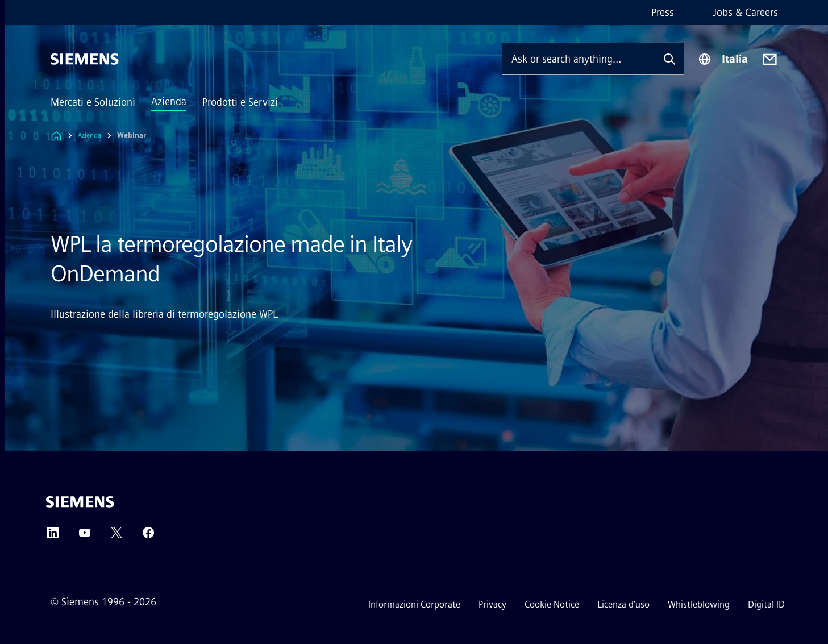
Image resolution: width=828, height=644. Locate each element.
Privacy (492, 604)
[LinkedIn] (53, 536)
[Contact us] (770, 59)
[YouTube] (85, 536)
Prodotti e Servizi (240, 102)
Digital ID (766, 604)
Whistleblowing (699, 604)
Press (663, 13)
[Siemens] (85, 59)
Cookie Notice (552, 604)
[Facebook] (148, 536)
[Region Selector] (723, 59)
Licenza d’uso (623, 604)
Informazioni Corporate (414, 604)
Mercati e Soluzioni (93, 102)
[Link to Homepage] (56, 136)
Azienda (169, 102)
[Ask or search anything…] (579, 59)
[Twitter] (116, 536)
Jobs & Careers (745, 13)
